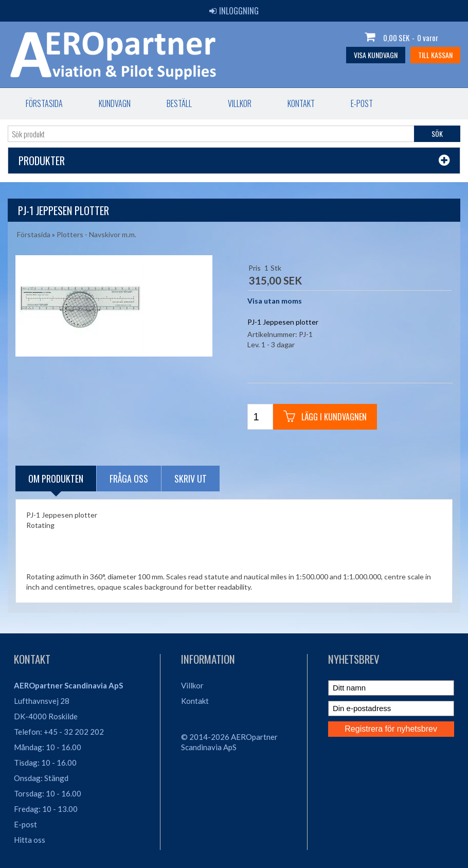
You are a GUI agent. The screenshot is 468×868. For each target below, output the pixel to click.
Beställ (179, 103)
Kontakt (301, 103)
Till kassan (435, 55)
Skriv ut (191, 479)
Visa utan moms (275, 301)
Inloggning (234, 11)
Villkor (240, 103)
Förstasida (44, 103)
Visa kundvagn (376, 55)
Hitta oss (30, 840)
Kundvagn (115, 103)
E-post (362, 103)
